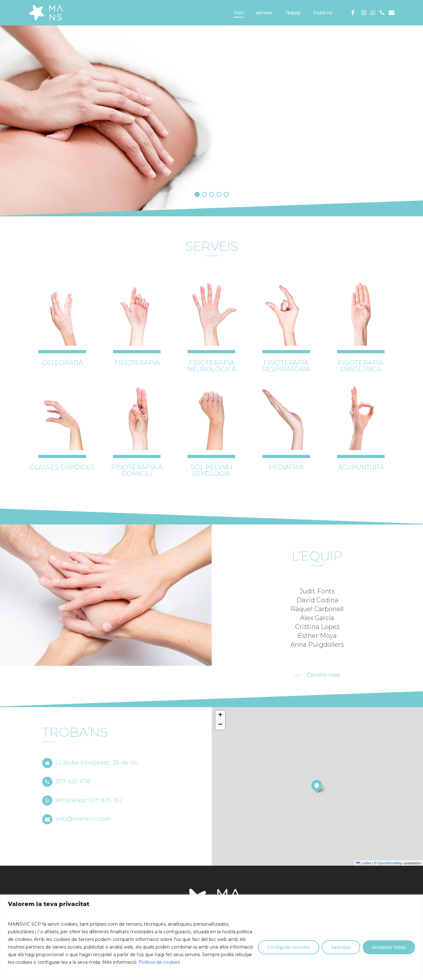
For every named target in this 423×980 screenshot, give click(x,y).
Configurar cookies (289, 947)
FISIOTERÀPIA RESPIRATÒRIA (286, 366)
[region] (211, 937)
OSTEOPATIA (62, 363)
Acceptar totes (389, 947)
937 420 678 (66, 781)
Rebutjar (341, 947)
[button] (317, 675)
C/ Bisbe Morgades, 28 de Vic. (91, 763)
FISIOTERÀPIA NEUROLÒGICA (211, 366)
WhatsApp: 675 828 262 (83, 800)
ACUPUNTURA (361, 467)
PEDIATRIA (286, 467)
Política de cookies (159, 962)
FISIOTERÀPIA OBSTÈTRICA (361, 366)
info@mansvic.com (76, 819)
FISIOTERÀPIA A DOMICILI (137, 470)
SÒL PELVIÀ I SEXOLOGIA (211, 470)
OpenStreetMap (390, 863)
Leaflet (364, 863)
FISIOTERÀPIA (137, 363)
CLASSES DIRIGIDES (62, 467)
